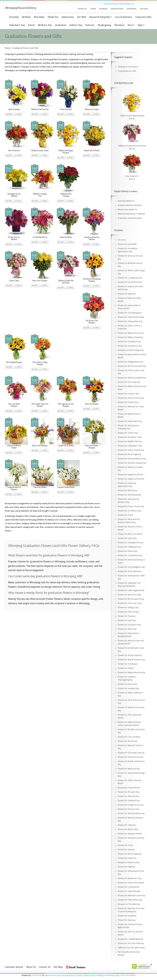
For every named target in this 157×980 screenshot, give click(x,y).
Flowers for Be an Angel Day (129, 454)
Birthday (26, 17)
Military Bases (90, 975)
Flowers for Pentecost (127, 858)
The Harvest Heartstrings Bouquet (92, 280)
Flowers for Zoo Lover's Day (130, 603)
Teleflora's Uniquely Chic (40, 195)
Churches (144, 9)
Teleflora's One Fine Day (40, 109)
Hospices (79, 975)
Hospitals (103, 9)
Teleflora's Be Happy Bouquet (66, 152)
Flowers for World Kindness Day (131, 813)
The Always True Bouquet (92, 322)
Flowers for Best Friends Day (130, 854)
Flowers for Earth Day (127, 620)
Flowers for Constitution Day (130, 555)
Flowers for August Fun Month (130, 475)
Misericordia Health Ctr (127, 210)
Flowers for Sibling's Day (128, 608)
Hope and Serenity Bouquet (92, 447)
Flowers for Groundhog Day (130, 313)
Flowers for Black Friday (128, 829)
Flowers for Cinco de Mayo (129, 737)
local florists (36, 975)
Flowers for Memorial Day (129, 769)
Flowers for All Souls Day (128, 796)
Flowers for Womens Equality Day (132, 463)
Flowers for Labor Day (127, 538)
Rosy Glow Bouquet (40, 281)
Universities (131, 9)
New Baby (39, 17)
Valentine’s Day (17, 25)
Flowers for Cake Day (127, 825)
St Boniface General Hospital (130, 218)
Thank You (53, 17)
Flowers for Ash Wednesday (129, 495)
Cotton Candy (14, 281)
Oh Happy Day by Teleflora (14, 195)
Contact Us (45, 967)
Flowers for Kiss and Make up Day (132, 459)
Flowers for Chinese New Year (130, 321)
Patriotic (90, 25)
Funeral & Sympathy (100, 17)
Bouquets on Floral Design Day (131, 350)
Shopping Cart (128, 4)
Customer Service (14, 967)
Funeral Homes (117, 9)
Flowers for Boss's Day (127, 684)
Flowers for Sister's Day (128, 433)
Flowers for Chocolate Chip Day (131, 753)
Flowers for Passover (127, 616)
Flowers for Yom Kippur (128, 664)
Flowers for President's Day (129, 342)
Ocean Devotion (66, 109)
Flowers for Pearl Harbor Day (130, 900)
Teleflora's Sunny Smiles (40, 151)
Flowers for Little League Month (131, 590)
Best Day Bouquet (92, 404)
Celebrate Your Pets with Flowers (131, 948)
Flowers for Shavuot (126, 850)
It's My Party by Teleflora (14, 238)
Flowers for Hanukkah (127, 916)
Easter (31, 25)
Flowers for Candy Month (128, 887)
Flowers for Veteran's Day (129, 809)
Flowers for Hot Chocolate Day (131, 943)
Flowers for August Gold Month (131, 479)
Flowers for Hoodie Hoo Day (130, 346)
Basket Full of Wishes (92, 151)
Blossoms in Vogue (92, 109)
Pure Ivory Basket (40, 487)
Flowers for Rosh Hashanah (129, 571)
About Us (31, 967)
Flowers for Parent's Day (128, 402)
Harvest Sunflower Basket (14, 447)
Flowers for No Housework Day (131, 599)
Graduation (61, 25)
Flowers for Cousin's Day (128, 394)
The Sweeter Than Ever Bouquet (40, 405)
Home (8, 48)
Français (107, 4)
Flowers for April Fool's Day (129, 595)
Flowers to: (82, 9)
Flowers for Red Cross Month (130, 534)
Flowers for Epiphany (127, 294)
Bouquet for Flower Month (129, 788)
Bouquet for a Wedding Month (130, 939)
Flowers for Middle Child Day (130, 442)
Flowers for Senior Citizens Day (131, 450)
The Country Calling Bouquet (40, 363)
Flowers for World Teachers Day (131, 660)
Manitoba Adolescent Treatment (131, 214)
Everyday (14, 17)
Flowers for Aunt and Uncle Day (131, 398)
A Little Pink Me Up (40, 237)
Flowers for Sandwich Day (129, 801)
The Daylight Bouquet (14, 362)
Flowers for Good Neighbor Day (131, 567)
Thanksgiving (104, 25)
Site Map (58, 967)
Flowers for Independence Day (130, 362)
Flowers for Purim (125, 515)
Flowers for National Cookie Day (131, 896)
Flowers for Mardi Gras (128, 491)
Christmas (119, 25)
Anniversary (68, 17)
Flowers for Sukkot (126, 668)
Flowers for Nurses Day (128, 741)
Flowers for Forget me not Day (131, 805)
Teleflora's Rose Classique (66, 195)
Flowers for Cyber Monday (129, 891)
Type (141, 25)
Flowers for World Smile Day (130, 655)
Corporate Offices (128, 975)
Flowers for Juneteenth (127, 244)
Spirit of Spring (14, 109)
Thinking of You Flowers (128, 67)
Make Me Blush (66, 237)
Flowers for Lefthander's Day (130, 446)
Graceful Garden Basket (66, 487)
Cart (10, 114)
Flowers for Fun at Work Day (130, 282)
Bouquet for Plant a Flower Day (131, 506)
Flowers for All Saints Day (128, 792)
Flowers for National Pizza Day (131, 333)
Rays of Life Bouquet (40, 446)
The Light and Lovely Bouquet (66, 405)
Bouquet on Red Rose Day (129, 862)
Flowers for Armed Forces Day (130, 757)
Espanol (116, 4)
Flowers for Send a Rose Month (131, 883)
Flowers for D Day (125, 845)
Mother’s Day (45, 25)
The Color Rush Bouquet (14, 405)
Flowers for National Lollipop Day (132, 378)
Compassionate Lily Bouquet (14, 488)
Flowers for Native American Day (131, 673)
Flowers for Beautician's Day (130, 878)
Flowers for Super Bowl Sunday (131, 317)
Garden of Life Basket (66, 446)
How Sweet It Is (14, 151)
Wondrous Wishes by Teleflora (92, 238)
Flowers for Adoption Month (130, 834)
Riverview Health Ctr (126, 201)
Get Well (81, 17)
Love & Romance (123, 17)
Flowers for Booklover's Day (130, 437)
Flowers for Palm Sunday (128, 612)
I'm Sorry (122, 240)
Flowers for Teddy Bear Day (129, 547)
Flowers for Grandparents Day (131, 543)
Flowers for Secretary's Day (129, 625)
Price (131, 25)
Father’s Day (76, 25)
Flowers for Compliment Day (130, 278)
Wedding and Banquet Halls (108, 975)
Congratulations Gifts (127, 71)
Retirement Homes (53, 975)
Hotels (93, 9)
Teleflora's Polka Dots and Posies (66, 282)
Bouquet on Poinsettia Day (129, 904)
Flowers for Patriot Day (128, 551)
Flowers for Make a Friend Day (130, 337)
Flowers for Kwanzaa (127, 920)
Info (19, 114)
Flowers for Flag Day (126, 867)
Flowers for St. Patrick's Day (130, 511)
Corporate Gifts (143, 17)
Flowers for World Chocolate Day (132, 366)
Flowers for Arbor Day (127, 629)
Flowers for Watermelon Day (130, 421)
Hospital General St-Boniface (130, 205)
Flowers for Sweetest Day (128, 688)
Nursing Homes (68, 975)
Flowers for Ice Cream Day (129, 382)
